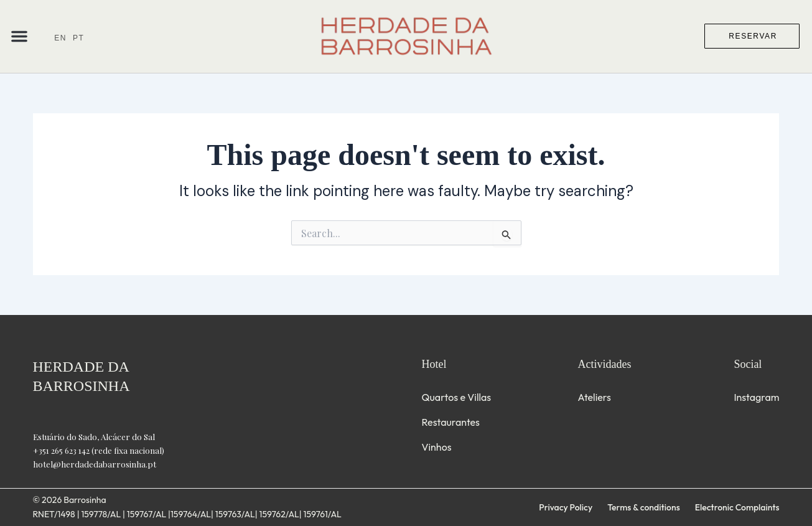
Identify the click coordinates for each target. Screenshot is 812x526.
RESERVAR (753, 36)
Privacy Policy (566, 507)
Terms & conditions (643, 507)
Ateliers (594, 397)
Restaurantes (451, 422)
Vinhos (437, 447)
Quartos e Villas (457, 397)
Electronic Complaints (737, 507)
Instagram (756, 397)
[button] (19, 36)
